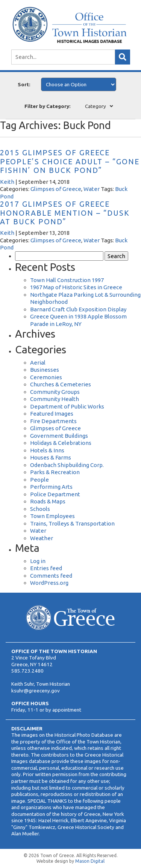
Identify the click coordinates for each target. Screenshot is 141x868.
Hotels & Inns (47, 450)
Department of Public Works (67, 406)
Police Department (55, 494)
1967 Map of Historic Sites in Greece (76, 287)
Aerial (38, 363)
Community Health (55, 399)
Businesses (45, 370)
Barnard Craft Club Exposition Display (78, 309)
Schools (40, 509)
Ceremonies (46, 377)
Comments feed (51, 576)
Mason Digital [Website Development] (90, 861)
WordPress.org (49, 583)
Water (92, 189)
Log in (38, 561)
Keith (7, 182)
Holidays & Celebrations (61, 443)
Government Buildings (59, 436)
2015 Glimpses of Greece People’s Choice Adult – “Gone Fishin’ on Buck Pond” (70, 161)
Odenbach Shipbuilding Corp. (67, 465)
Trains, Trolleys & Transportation (72, 523)
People (39, 480)
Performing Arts (51, 487)
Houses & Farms (51, 457)
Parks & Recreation (55, 472)
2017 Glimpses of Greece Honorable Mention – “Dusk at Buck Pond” (65, 213)
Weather (42, 538)
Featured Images (52, 414)
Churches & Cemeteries (61, 384)
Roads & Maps (48, 501)
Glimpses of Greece (56, 189)
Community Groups (55, 392)
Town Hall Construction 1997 (67, 280)
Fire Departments (53, 421)
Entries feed (46, 568)
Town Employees (52, 516)
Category (96, 106)
